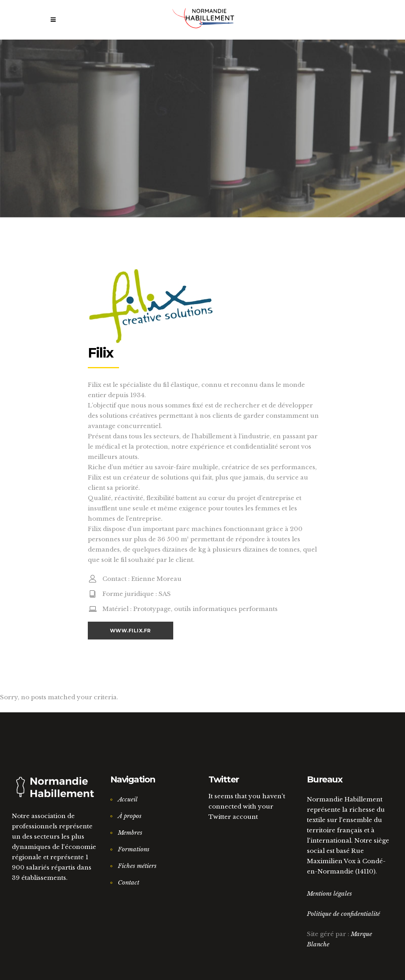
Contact (129, 882)
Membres (130, 833)
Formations (134, 849)
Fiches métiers (137, 866)
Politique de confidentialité (343, 914)
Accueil (128, 799)
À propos (130, 816)
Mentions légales (329, 893)
